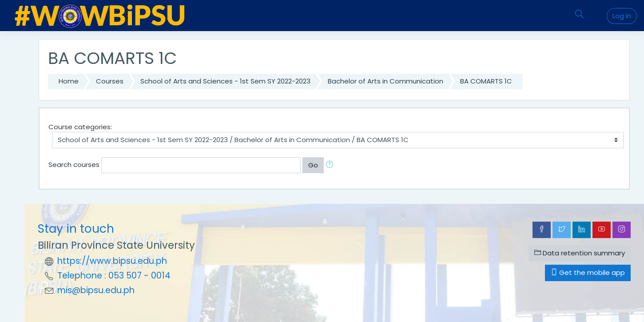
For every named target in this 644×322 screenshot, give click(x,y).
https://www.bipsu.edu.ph (112, 261)
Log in (622, 16)
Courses (110, 81)
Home (69, 81)
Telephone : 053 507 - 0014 (114, 276)
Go (313, 165)
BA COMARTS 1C (486, 81)
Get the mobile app (588, 272)
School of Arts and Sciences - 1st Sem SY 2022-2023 (225, 81)
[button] (331, 165)
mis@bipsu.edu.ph (96, 290)
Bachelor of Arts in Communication (386, 81)
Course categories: (80, 127)
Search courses (74, 165)
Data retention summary (580, 253)
